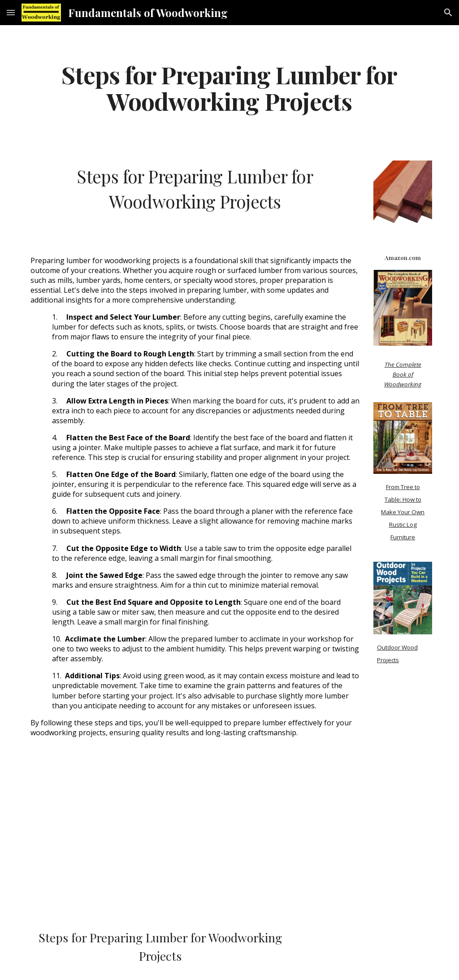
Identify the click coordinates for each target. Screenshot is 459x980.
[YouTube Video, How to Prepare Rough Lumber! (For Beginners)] (281, 841)
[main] (230, 87)
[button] (11, 12)
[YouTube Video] (108, 841)
